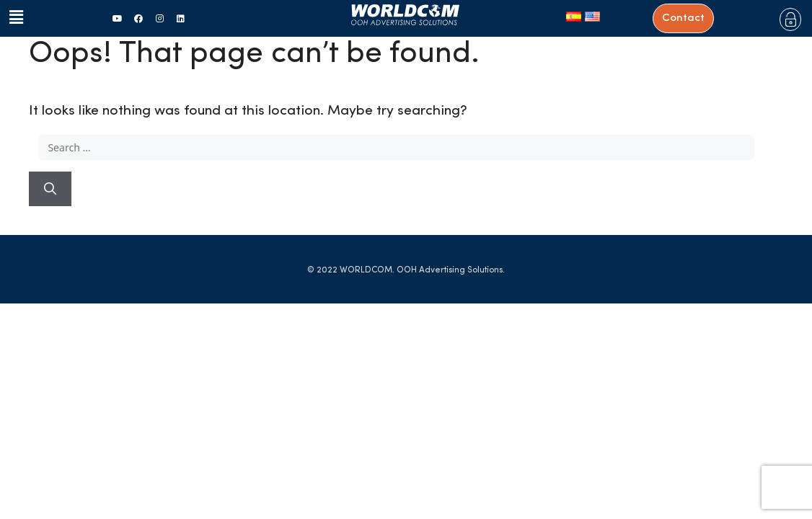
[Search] (50, 189)
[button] (13, 18)
